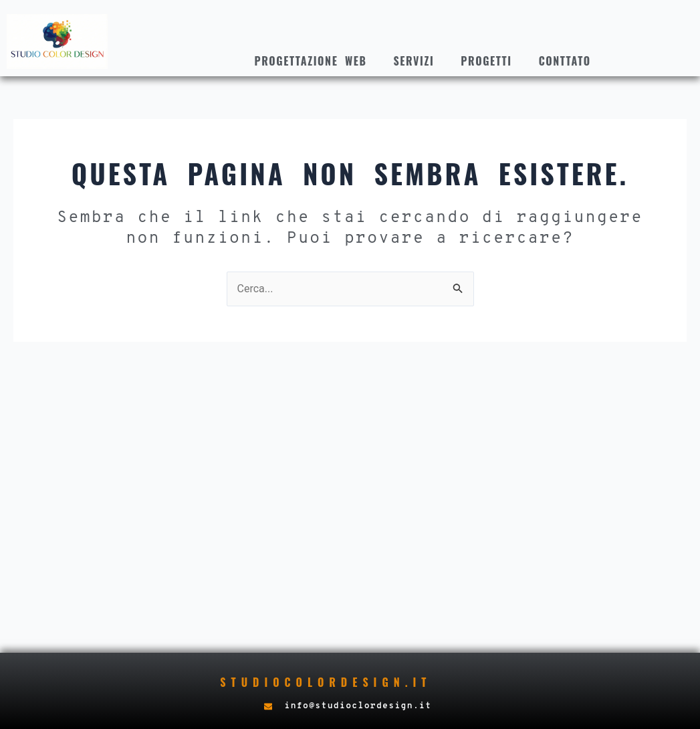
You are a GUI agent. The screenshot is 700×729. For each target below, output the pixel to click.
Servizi (414, 61)
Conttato (565, 61)
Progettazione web (311, 61)
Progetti (486, 61)
